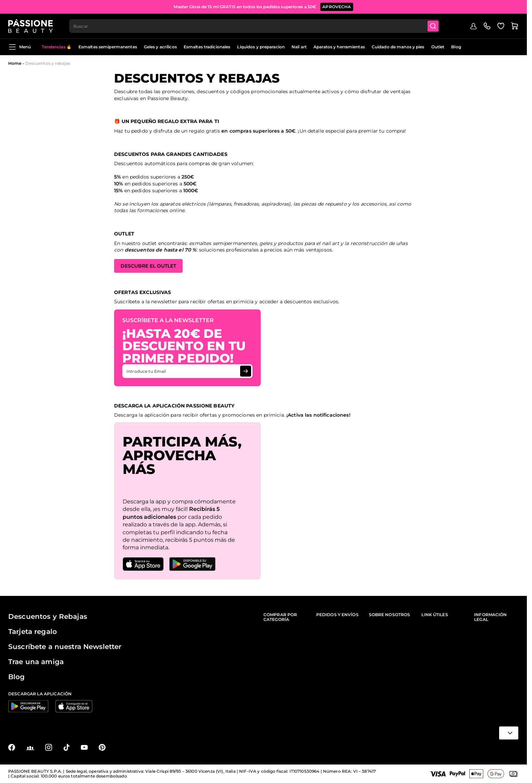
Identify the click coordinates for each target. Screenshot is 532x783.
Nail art (299, 47)
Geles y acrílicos (160, 47)
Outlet (438, 47)
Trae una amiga (36, 662)
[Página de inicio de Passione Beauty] (30, 26)
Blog (456, 47)
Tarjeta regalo (33, 632)
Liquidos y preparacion (261, 47)
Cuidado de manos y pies (398, 47)
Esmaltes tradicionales (207, 47)
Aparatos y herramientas (339, 47)
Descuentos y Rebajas (48, 616)
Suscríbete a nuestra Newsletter (65, 647)
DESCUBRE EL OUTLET (148, 266)
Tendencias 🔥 (57, 47)
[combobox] (255, 26)
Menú (20, 47)
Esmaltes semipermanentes (108, 47)
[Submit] (433, 26)
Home (15, 63)
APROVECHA (337, 7)
